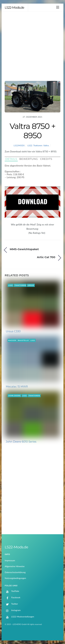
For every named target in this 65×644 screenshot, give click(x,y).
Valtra (46, 145)
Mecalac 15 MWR (17, 387)
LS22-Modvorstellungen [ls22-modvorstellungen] (19, 617)
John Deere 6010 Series (21, 442)
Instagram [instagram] (13, 610)
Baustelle (23, 340)
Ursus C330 (13, 331)
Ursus (31, 285)
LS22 (30, 145)
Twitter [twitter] (11, 604)
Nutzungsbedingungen (15, 578)
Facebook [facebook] (12, 597)
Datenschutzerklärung (15, 572)
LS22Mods (19, 145)
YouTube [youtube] (12, 591)
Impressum (10, 560)
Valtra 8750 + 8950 (32, 131)
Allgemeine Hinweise (15, 566)
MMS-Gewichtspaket (24, 249)
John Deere (14, 396)
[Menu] (58, 7)
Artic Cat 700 (46, 257)
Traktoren (38, 145)
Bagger (12, 340)
